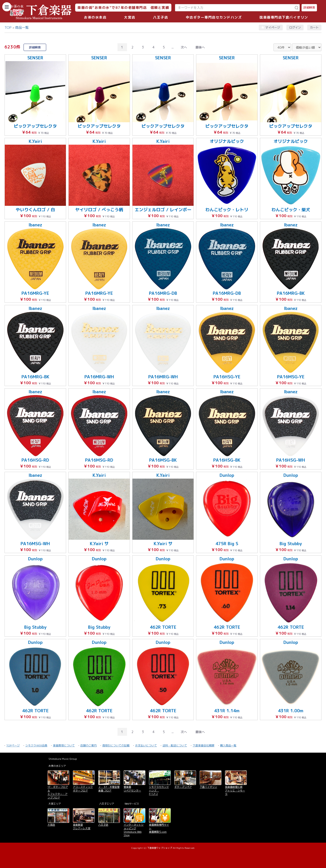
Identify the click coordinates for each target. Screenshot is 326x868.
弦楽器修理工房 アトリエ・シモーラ (235, 790)
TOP (8, 28)
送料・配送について (175, 745)
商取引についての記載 (116, 745)
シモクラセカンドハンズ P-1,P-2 (159, 790)
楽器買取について (64, 745)
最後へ (200, 47)
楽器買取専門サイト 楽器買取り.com (159, 828)
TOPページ (13, 745)
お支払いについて (146, 745)
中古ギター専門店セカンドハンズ (214, 17)
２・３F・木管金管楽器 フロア (109, 789)
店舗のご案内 (89, 745)
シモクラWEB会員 (36, 745)
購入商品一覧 (228, 745)
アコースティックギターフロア (83, 789)
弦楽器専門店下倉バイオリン (284, 17)
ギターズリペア (183, 787)
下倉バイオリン (208, 787)
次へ (184, 47)
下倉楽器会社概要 (204, 745)
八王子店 (161, 17)
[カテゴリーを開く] (7, 7)
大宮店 (130, 17)
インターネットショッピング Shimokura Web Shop (134, 830)
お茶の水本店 (95, 17)
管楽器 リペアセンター (132, 789)
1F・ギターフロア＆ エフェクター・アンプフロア (58, 792)
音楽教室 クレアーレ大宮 (82, 826)
